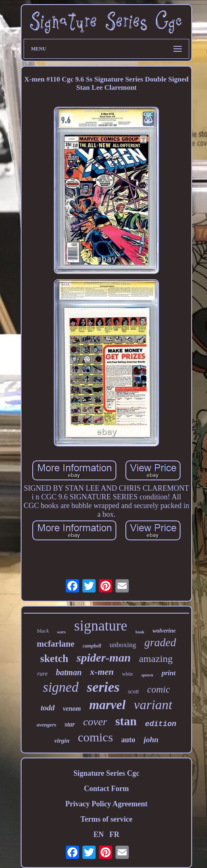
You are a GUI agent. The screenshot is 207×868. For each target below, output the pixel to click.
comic (159, 689)
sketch (54, 658)
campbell (92, 646)
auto (128, 740)
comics (95, 737)
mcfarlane (56, 644)
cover (95, 722)
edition (161, 724)
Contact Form (106, 789)
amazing (156, 659)
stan (126, 721)
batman (69, 672)
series (103, 687)
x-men (102, 672)
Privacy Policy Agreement (107, 804)
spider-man (104, 658)
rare (42, 674)
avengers (46, 725)
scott (133, 692)
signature (101, 626)
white (128, 674)
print (168, 673)
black (43, 631)
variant (153, 705)
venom (72, 709)
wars (61, 632)
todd (48, 708)
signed (61, 687)
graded (160, 643)
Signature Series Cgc (106, 773)
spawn (147, 675)
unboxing (123, 645)
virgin (62, 741)
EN (99, 834)
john (151, 740)
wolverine (164, 631)
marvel (108, 705)
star (70, 724)
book (140, 632)
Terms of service (106, 819)
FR (114, 834)
